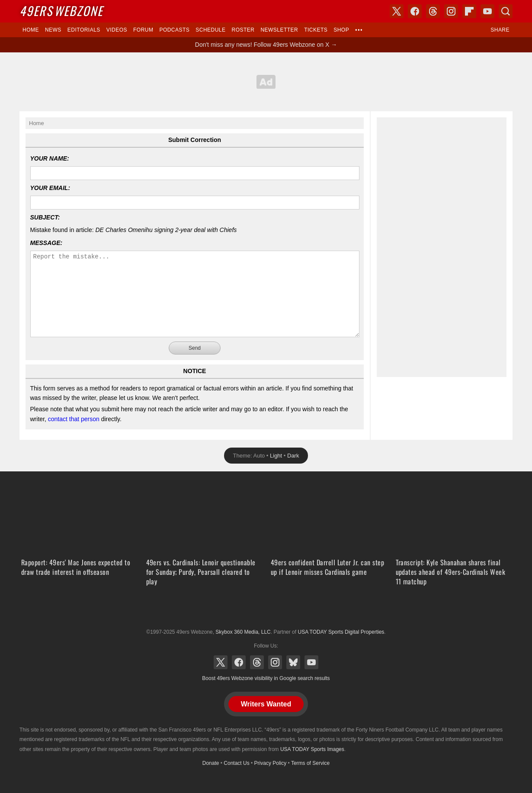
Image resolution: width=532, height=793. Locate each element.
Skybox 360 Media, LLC (243, 632)
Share (500, 30)
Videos (117, 30)
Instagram (275, 662)
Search (506, 11)
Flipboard (469, 11)
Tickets (316, 30)
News (53, 30)
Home (31, 30)
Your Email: (50, 188)
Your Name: (50, 158)
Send (195, 348)
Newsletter (279, 30)
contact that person (74, 419)
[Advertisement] (266, 82)
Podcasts (174, 30)
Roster (243, 30)
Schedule (210, 30)
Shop (341, 30)
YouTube (311, 662)
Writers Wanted (266, 704)
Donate (211, 763)
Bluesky (293, 662)
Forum (143, 30)
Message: (46, 243)
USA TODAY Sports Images (312, 749)
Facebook (239, 662)
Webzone (61, 11)
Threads (257, 662)
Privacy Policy (271, 763)
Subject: (45, 217)
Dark (293, 456)
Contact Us (236, 763)
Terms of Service (310, 763)
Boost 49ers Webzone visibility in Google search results (266, 678)
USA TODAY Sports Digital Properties (266, 611)
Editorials (84, 30)
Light (276, 456)
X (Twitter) (221, 662)
